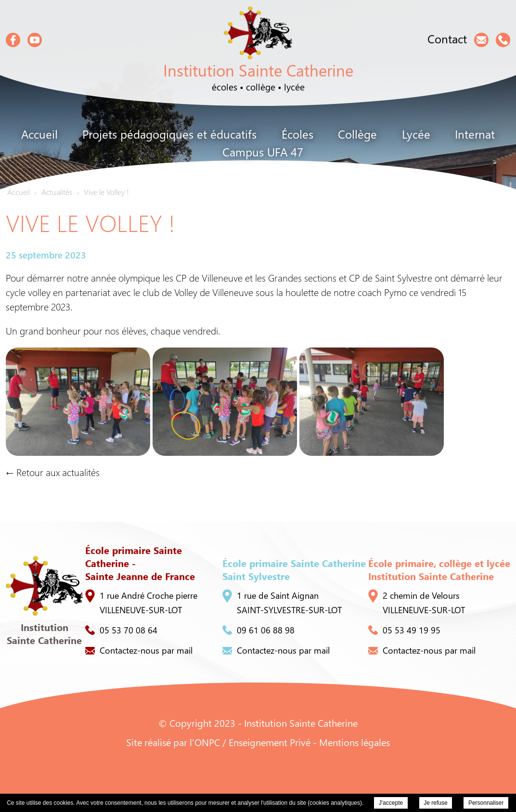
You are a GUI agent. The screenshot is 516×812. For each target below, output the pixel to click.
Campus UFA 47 (263, 152)
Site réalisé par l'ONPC (173, 742)
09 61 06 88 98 (258, 630)
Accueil (39, 134)
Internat (475, 134)
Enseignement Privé (270, 742)
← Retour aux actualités (53, 472)
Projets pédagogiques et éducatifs (169, 134)
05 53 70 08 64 (121, 630)
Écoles (297, 134)
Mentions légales (355, 742)
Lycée (416, 134)
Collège (357, 134)
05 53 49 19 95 (404, 630)
